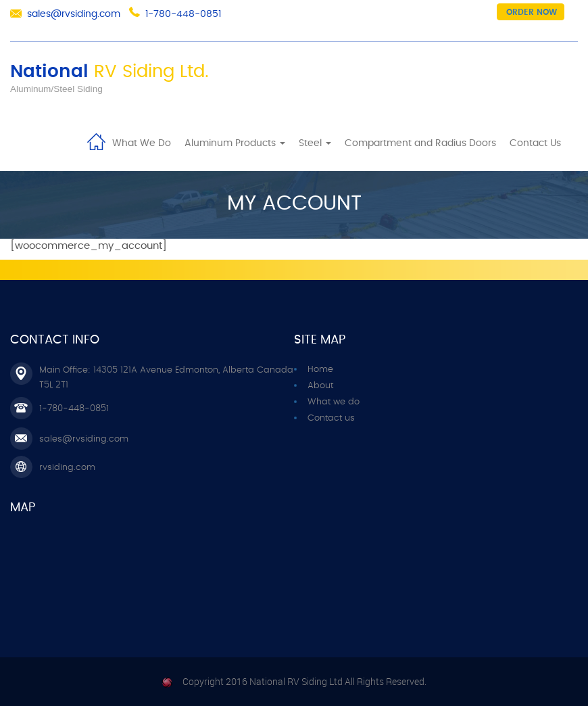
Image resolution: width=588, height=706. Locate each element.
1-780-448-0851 (183, 14)
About (320, 386)
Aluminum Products (235, 143)
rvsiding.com (67, 468)
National (109, 72)
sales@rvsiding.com (74, 14)
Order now (532, 12)
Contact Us (535, 143)
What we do (334, 402)
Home (96, 141)
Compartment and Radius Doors (420, 143)
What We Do (142, 143)
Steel (315, 143)
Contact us (331, 418)
